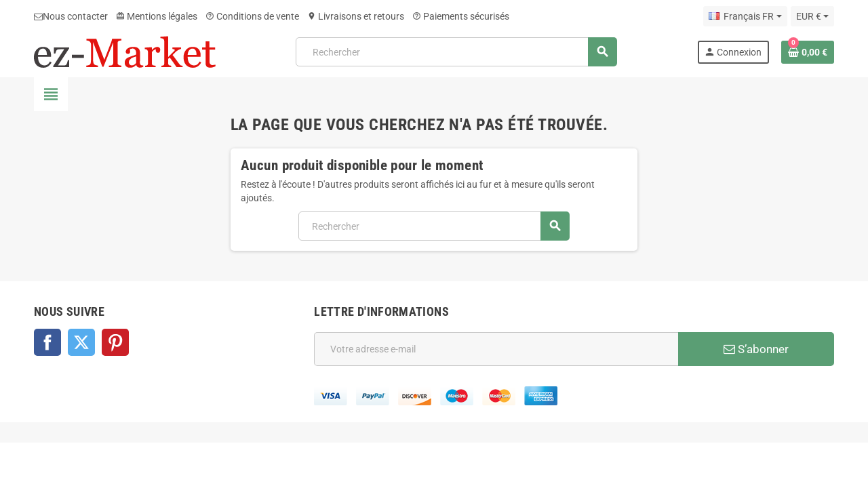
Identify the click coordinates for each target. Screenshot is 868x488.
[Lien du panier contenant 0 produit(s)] (808, 52)
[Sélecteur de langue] (745, 16)
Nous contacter (71, 16)
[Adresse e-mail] (496, 349)
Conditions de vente (252, 16)
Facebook (47, 342)
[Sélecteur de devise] (812, 16)
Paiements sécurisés (461, 16)
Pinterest (115, 342)
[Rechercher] (456, 52)
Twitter (81, 342)
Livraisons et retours (356, 16)
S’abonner (756, 349)
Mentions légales (157, 16)
